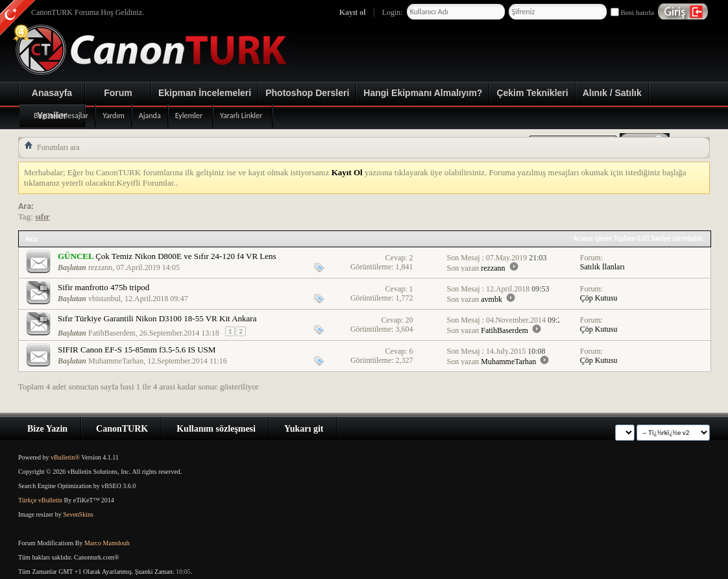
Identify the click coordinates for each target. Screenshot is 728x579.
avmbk (491, 299)
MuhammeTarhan (116, 361)
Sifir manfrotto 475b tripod (103, 287)
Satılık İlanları (602, 267)
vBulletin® (65, 457)
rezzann (100, 267)
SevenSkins (78, 514)
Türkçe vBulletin (40, 500)
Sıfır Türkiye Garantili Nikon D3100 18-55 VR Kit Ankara (157, 318)
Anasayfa (52, 93)
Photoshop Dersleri (307, 93)
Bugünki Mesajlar (61, 116)
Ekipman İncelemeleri (205, 93)
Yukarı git (304, 429)
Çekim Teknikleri (532, 93)
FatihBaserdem (112, 333)
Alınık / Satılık (612, 93)
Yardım (113, 116)
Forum (118, 93)
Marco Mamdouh (107, 543)
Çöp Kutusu (599, 298)
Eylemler (189, 116)
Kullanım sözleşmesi (216, 429)
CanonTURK (122, 429)
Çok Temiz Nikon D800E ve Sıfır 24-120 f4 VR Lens (186, 256)
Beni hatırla (632, 12)
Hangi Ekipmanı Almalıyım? (423, 93)
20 (409, 320)
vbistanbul (104, 299)
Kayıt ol (353, 12)
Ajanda (150, 116)
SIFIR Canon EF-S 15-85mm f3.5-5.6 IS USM (137, 350)
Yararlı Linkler (241, 116)
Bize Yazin (47, 429)
